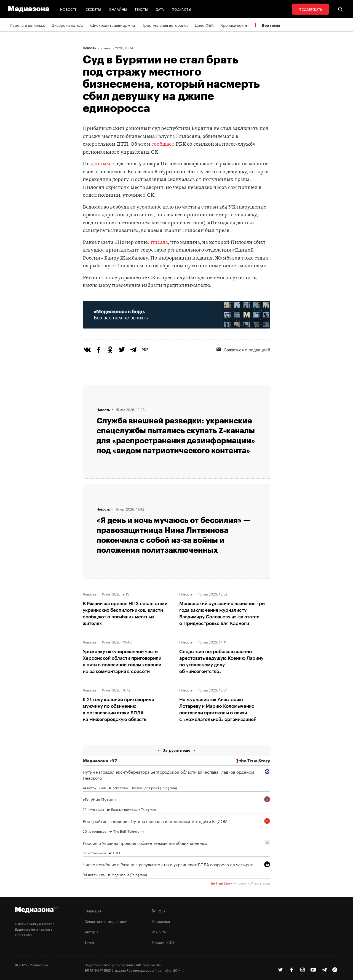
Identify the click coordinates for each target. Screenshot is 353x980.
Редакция (93, 910)
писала (159, 243)
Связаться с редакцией (243, 349)
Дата (160, 9)
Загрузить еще (176, 750)
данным (101, 164)
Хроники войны (234, 25)
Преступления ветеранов (165, 25)
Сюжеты (93, 9)
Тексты (141, 9)
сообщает (164, 144)
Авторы (91, 931)
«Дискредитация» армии (112, 25)
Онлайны (118, 9)
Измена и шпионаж (27, 25)
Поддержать (310, 9)
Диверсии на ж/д (67, 25)
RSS (159, 910)
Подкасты (182, 9)
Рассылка (161, 921)
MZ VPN (159, 931)
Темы (89, 942)
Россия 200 (163, 942)
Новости (69, 9)
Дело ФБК (204, 25)
